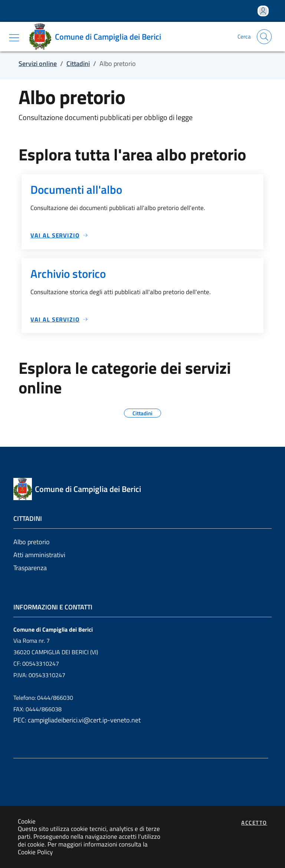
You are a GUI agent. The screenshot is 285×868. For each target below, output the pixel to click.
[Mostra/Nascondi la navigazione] (14, 38)
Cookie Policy (35, 852)
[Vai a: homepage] (98, 37)
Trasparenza (30, 568)
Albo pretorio (32, 542)
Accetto (254, 823)
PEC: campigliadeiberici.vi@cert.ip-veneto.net (77, 720)
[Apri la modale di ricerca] (264, 37)
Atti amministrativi (39, 555)
